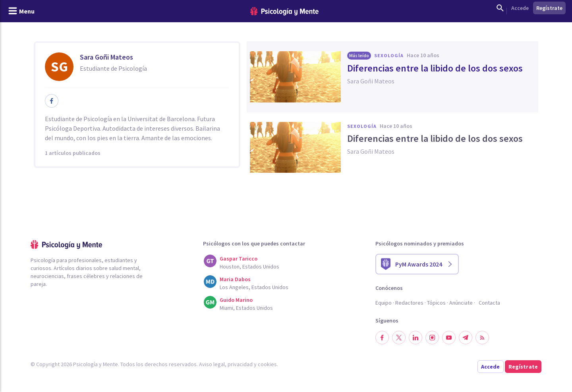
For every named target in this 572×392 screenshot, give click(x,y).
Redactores (409, 303)
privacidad (240, 364)
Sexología (389, 55)
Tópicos (436, 303)
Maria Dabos (235, 279)
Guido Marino (236, 300)
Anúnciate (461, 303)
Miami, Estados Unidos (246, 308)
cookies (267, 364)
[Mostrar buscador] (500, 8)
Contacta (489, 303)
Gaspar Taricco (239, 259)
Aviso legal (212, 364)
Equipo (384, 303)
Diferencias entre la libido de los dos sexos (435, 68)
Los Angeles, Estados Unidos (254, 287)
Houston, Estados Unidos (249, 266)
